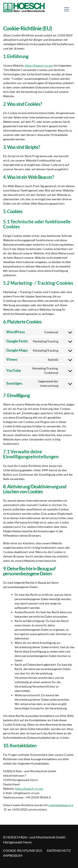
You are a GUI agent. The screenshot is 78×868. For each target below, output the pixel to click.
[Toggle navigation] (67, 9)
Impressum (13, 855)
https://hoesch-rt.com (39, 65)
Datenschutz (59, 850)
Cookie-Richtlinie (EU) (23, 850)
